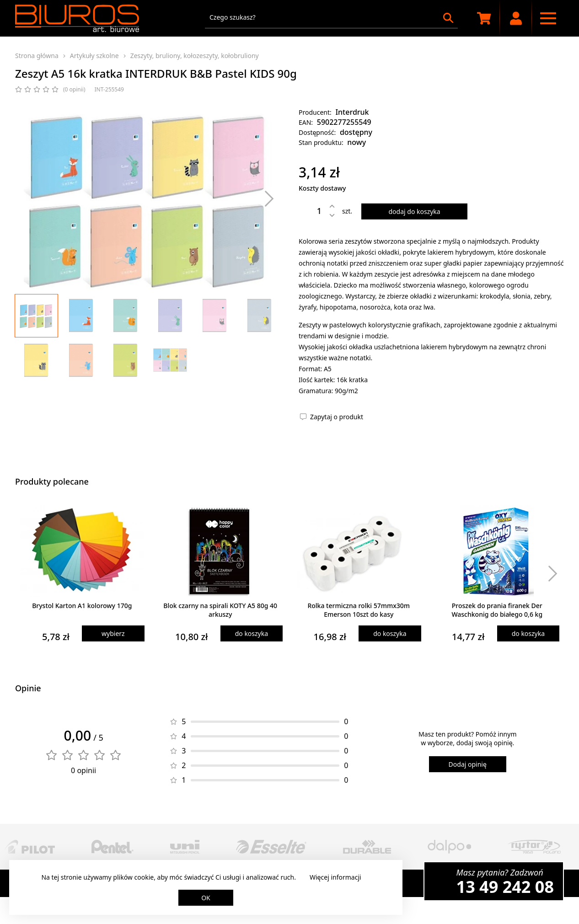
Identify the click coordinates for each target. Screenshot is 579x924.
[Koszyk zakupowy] (484, 18)
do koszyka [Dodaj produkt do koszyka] (252, 633)
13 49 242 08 (505, 887)
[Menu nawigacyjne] (548, 18)
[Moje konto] (516, 18)
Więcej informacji (335, 877)
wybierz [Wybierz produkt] (113, 633)
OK (206, 898)
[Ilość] (312, 211)
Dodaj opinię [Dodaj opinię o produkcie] (468, 764)
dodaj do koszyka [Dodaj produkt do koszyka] (414, 211)
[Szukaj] (448, 18)
